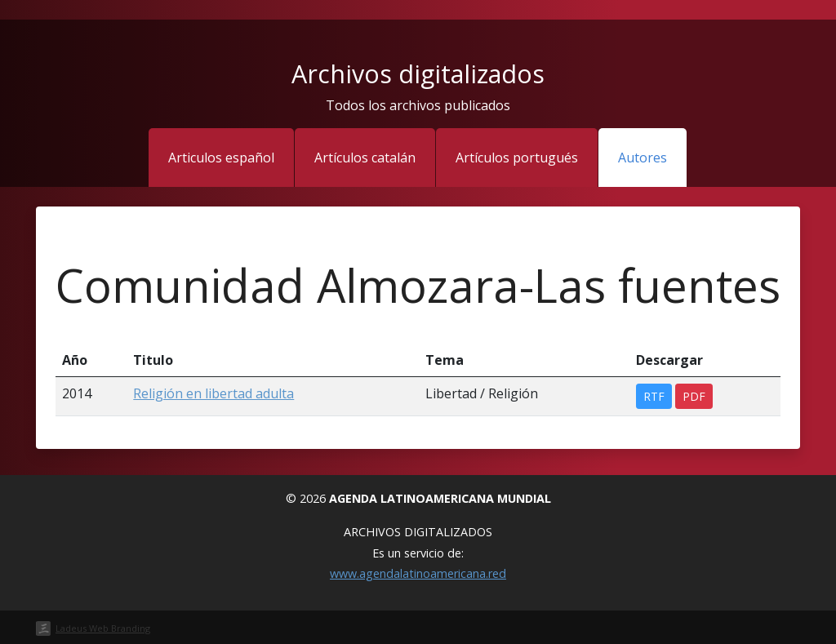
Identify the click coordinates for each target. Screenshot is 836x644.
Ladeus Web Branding (103, 628)
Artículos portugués (517, 158)
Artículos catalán (365, 158)
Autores (643, 158)
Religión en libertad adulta (213, 393)
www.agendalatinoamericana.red (418, 573)
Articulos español (221, 158)
